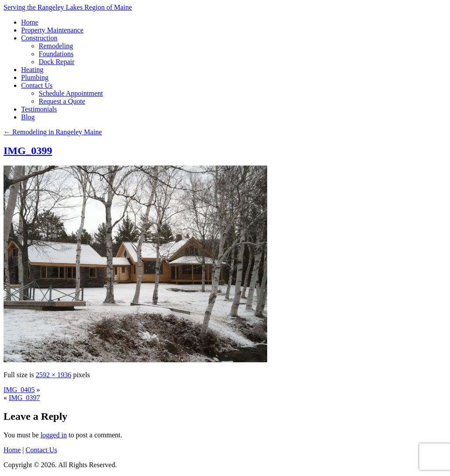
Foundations (56, 54)
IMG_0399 (28, 151)
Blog (28, 117)
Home (30, 22)
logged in (54, 435)
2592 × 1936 (53, 375)
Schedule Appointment (71, 93)
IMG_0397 (24, 398)
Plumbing (35, 78)
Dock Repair (56, 62)
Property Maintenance (52, 30)
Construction (39, 38)
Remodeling (56, 46)
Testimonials (39, 109)
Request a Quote (62, 101)
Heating (32, 70)
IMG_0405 (19, 390)
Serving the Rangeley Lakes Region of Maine (68, 7)
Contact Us (37, 85)
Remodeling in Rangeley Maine (53, 132)
